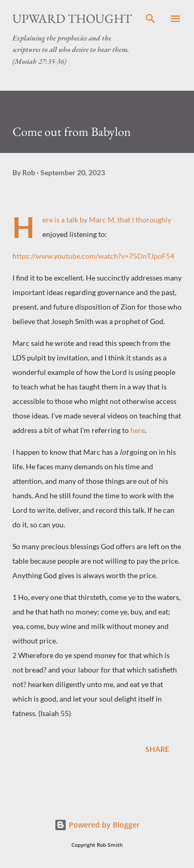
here (138, 430)
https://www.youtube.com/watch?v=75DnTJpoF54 (93, 256)
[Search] (151, 19)
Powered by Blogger (97, 825)
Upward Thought (72, 18)
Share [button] (157, 749)
